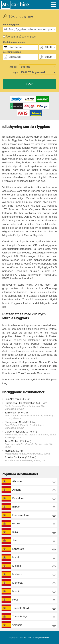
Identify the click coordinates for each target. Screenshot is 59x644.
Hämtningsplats (11, 24)
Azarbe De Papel (15, 457)
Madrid (16, 557)
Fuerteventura (20, 515)
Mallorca (17, 574)
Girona (16, 524)
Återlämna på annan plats (21, 37)
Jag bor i (14, 67)
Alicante (17, 481)
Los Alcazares (13, 399)
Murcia (9, 451)
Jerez (16, 540)
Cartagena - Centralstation (20, 403)
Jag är (15, 72)
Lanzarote (18, 549)
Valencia (17, 625)
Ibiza (15, 532)
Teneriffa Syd (20, 617)
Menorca (17, 583)
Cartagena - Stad (15, 422)
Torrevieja (10, 413)
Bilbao (16, 507)
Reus (15, 600)
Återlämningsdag (12, 52)
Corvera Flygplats (15, 432)
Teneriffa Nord (20, 608)
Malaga (17, 566)
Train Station (12, 441)
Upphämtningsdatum (14, 42)
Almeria (17, 490)
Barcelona (18, 498)
